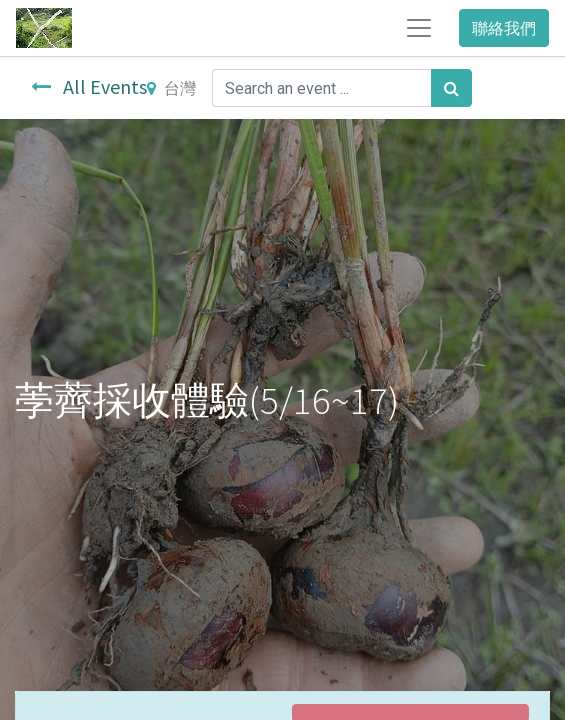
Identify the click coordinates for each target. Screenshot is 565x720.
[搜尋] (451, 88)
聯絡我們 (504, 28)
